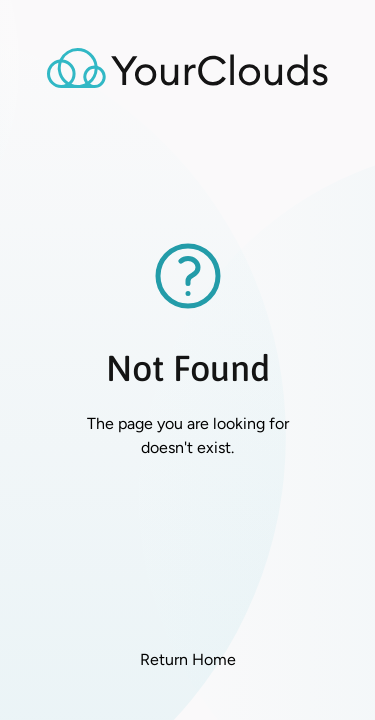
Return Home (188, 659)
